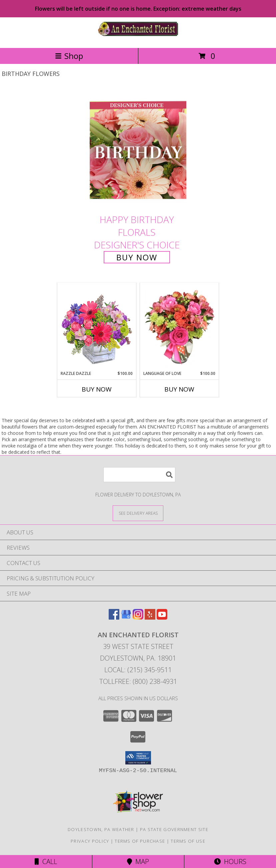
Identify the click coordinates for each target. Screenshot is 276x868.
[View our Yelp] (150, 617)
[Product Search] (139, 475)
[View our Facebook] (114, 617)
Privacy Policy (90, 841)
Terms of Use (188, 841)
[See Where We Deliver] (138, 513)
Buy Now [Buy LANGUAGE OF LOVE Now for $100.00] (179, 389)
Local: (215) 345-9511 (138, 670)
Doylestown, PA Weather (101, 829)
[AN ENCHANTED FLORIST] (138, 38)
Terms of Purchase (140, 841)
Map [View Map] (138, 862)
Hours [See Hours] (230, 862)
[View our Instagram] (138, 617)
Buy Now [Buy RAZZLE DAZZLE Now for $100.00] (97, 389)
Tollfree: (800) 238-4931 (138, 681)
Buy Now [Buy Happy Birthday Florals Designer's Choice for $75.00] (137, 257)
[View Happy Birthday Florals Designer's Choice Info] (138, 150)
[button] (138, 758)
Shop (69, 56)
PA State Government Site (174, 829)
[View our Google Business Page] (126, 617)
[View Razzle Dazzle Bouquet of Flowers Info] (97, 327)
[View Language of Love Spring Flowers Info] (179, 327)
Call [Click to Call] (46, 862)
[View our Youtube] (162, 617)
